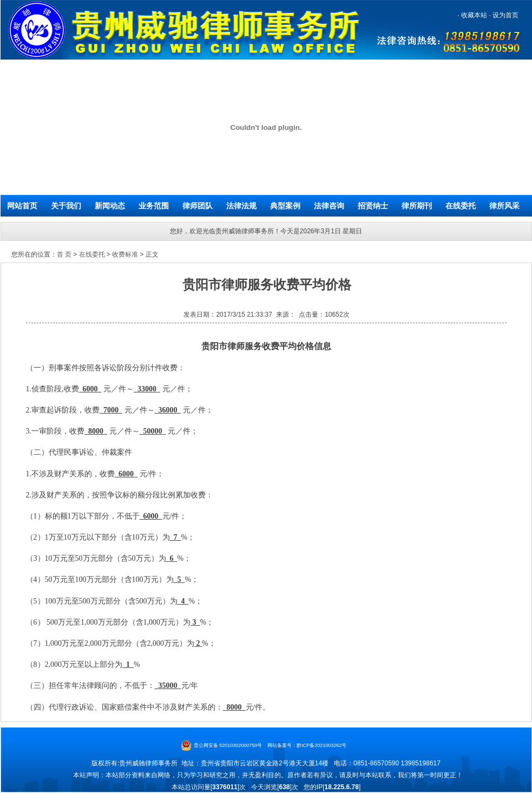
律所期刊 (417, 206)
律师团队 (198, 206)
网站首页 (22, 206)
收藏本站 (473, 15)
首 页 (64, 254)
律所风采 (504, 206)
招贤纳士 (373, 206)
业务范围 (154, 206)
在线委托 (461, 206)
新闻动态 (110, 206)
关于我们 (66, 206)
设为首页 (505, 15)
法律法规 (241, 206)
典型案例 (285, 206)
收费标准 (125, 254)
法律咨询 (329, 206)
